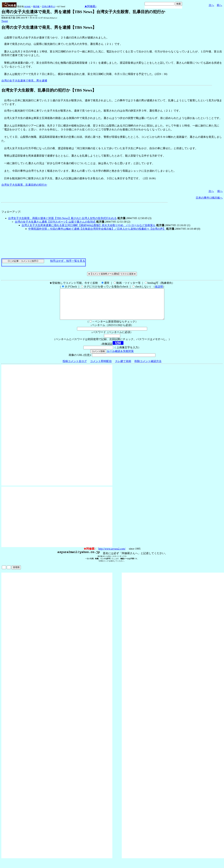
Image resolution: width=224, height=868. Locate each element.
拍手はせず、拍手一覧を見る (68, 261)
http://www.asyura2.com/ (112, 555)
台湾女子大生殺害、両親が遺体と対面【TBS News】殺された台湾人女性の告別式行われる (62, 218)
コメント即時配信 (101, 367)
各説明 (159, 287)
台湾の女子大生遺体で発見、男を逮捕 (24, 81)
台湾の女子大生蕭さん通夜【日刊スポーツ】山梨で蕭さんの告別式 (55, 222)
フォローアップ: (11, 212)
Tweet (5, 21)
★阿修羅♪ (90, 6)
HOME (27, 6)
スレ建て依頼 (123, 367)
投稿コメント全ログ (75, 367)
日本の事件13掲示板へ (209, 198)
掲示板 (36, 6)
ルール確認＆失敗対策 (120, 357)
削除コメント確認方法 (148, 367)
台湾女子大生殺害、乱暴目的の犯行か (24, 185)
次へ (211, 5)
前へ (219, 5)
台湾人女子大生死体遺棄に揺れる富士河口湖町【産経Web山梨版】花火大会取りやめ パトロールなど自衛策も (89, 225)
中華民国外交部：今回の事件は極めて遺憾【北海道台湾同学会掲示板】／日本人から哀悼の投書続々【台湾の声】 (97, 229)
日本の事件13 (48, 6)
